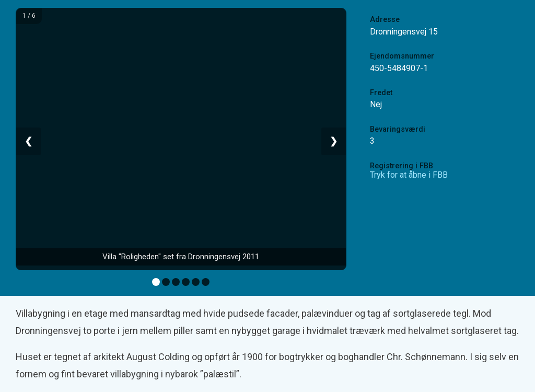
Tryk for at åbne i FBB (409, 175)
